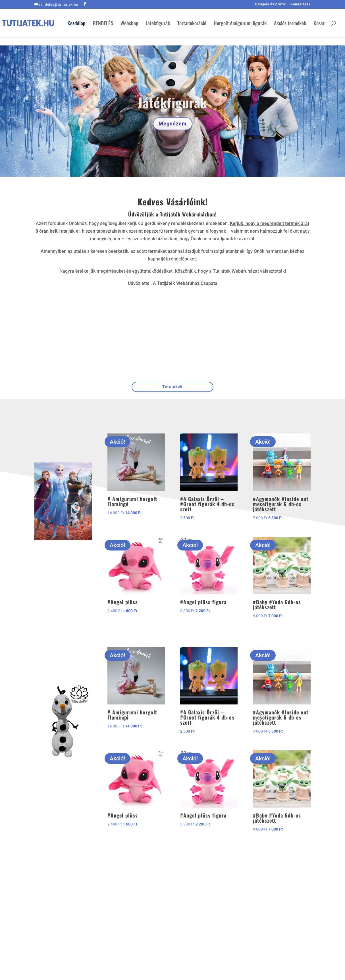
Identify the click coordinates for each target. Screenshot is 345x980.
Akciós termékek (290, 24)
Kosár (319, 24)
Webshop (129, 24)
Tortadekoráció (192, 24)
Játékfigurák (158, 24)
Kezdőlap (76, 24)
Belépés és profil (270, 4)
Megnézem (173, 132)
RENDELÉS (103, 24)
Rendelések (301, 4)
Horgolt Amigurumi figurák (240, 24)
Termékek (172, 387)
